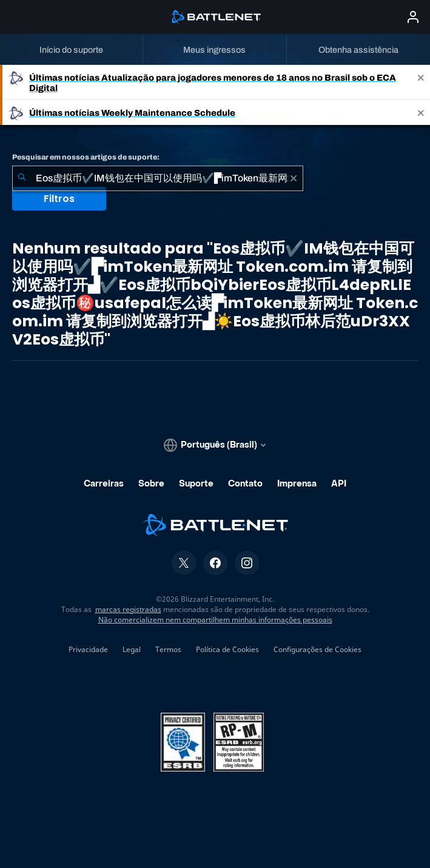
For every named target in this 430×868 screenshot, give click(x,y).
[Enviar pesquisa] (22, 178)
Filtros (59, 199)
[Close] (421, 82)
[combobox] (158, 178)
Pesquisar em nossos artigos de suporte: (86, 157)
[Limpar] (294, 178)
